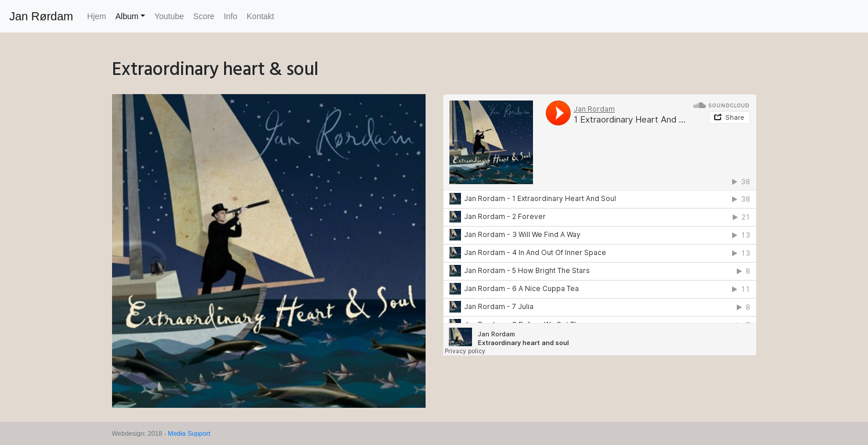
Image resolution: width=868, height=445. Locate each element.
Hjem (97, 16)
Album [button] (127, 16)
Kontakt (260, 16)
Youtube (169, 16)
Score (204, 16)
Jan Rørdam (41, 16)
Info (230, 16)
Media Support (189, 433)
